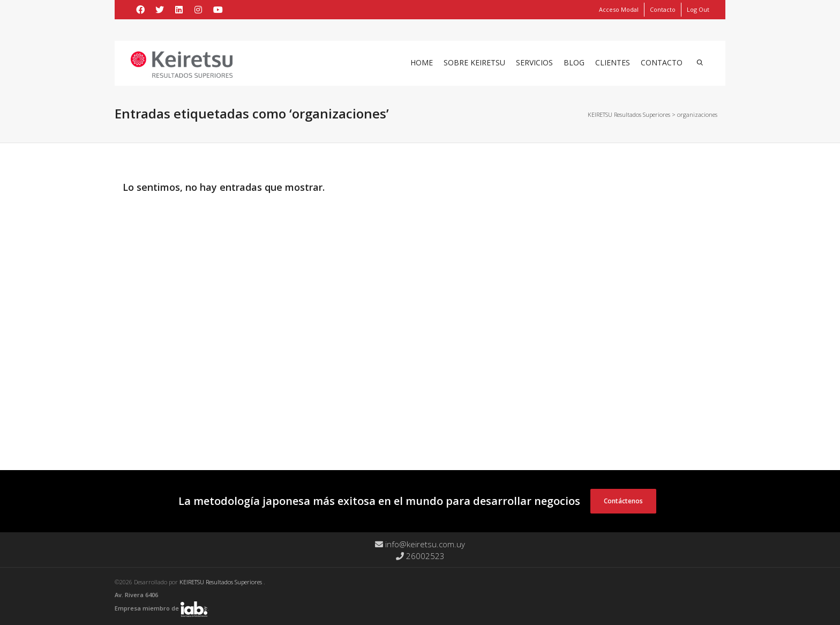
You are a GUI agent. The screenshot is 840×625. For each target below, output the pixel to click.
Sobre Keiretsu (474, 62)
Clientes (613, 62)
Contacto (663, 9)
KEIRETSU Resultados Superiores (222, 582)
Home (422, 62)
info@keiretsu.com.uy (420, 544)
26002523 (420, 556)
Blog (574, 62)
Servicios (534, 62)
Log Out (698, 9)
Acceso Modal (619, 9)
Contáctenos (623, 501)
